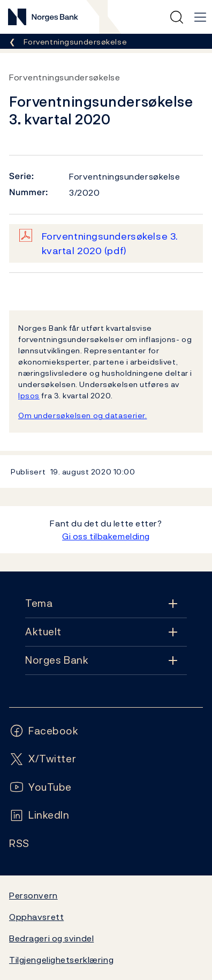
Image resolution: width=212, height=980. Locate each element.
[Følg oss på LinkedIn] (39, 815)
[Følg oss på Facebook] (44, 731)
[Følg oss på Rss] (19, 844)
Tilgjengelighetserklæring (61, 960)
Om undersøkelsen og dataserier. (82, 415)
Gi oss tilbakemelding (106, 536)
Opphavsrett (36, 917)
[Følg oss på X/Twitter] (43, 759)
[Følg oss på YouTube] (40, 787)
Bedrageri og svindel (51, 938)
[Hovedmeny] (200, 17)
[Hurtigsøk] (177, 17)
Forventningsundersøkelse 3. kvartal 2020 (110, 243)
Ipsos (29, 395)
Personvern (33, 895)
